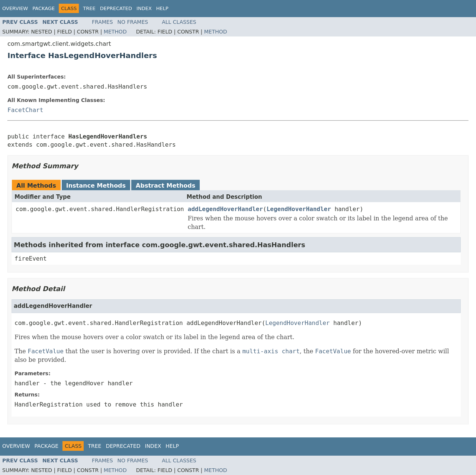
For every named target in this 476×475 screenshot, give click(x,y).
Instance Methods (96, 186)
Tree (89, 8)
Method (115, 32)
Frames (102, 22)
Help (162, 8)
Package (44, 8)
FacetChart (25, 110)
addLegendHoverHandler (225, 209)
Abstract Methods (165, 186)
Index (144, 8)
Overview (15, 8)
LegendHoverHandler (299, 209)
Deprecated (116, 8)
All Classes (179, 22)
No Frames (133, 22)
